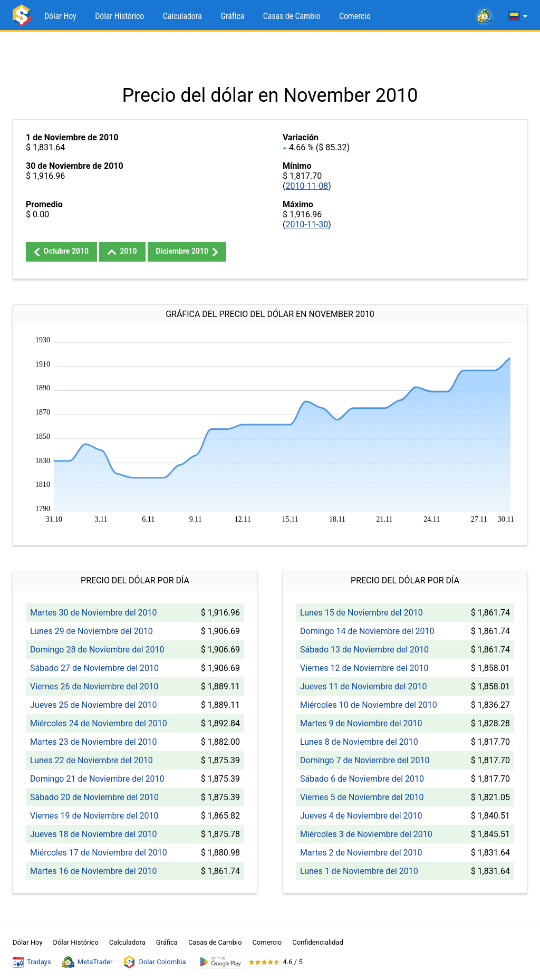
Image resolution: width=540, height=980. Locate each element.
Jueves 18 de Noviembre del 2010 (93, 834)
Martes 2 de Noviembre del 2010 (361, 853)
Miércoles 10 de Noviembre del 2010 (369, 705)
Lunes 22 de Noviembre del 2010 (91, 760)
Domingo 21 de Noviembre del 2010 (97, 779)
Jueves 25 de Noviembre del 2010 (93, 705)
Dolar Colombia (154, 962)
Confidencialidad (318, 942)
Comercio (355, 16)
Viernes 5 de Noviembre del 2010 (362, 797)
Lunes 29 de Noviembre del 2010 (91, 631)
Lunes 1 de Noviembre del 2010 (359, 871)
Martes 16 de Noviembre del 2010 (93, 871)
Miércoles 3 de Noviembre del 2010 (366, 834)
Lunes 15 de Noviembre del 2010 (361, 613)
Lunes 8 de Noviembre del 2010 (359, 742)
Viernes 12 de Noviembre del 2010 (364, 668)
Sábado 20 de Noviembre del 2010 (94, 797)
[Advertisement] (270, 58)
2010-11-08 (307, 186)
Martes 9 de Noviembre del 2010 (361, 723)
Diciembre (187, 252)
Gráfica (232, 16)
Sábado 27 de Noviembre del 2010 (94, 668)
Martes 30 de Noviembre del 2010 (93, 613)
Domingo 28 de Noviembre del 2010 (97, 650)
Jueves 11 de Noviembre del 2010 (363, 686)
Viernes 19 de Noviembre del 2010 (94, 816)
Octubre (61, 252)
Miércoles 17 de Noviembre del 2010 (99, 853)
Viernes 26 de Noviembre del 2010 (94, 686)
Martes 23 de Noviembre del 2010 (93, 742)
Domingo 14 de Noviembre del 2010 (367, 631)
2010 (122, 251)
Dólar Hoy (60, 16)
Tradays (32, 962)
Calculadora (182, 16)
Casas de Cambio (292, 16)
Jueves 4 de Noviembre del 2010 (361, 816)
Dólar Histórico (119, 16)
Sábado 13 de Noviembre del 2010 (364, 650)
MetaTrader (87, 962)
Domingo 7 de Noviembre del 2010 (365, 760)
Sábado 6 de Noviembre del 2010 (362, 779)
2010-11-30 (307, 224)
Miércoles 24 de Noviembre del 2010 (99, 723)
